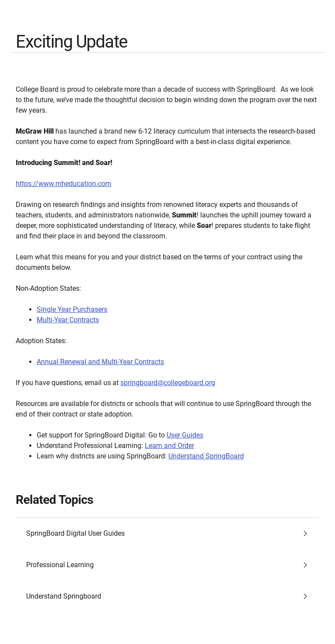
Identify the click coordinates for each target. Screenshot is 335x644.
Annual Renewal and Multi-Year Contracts (100, 362)
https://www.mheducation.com (63, 184)
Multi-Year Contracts (68, 320)
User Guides (185, 435)
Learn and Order (169, 446)
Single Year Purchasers (72, 309)
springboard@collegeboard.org (168, 383)
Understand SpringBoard (206, 456)
